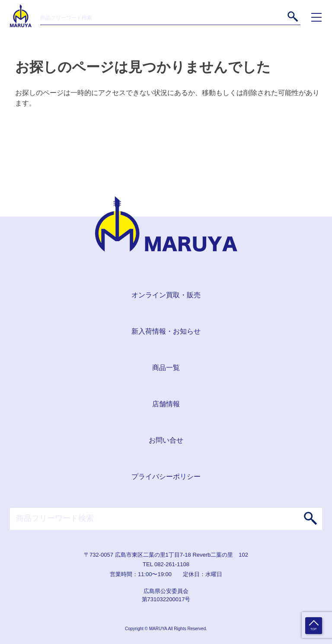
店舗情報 (166, 404)
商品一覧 (166, 368)
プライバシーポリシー (166, 477)
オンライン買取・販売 (166, 295)
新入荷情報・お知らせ (166, 331)
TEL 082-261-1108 (166, 564)
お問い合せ (166, 440)
